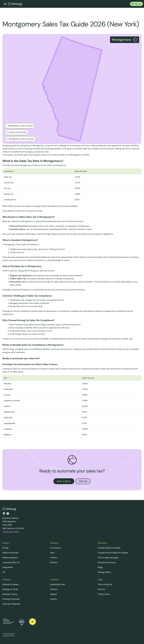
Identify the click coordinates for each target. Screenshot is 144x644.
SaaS (52, 553)
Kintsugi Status (104, 572)
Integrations (8, 567)
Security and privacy (107, 562)
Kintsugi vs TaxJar (10, 589)
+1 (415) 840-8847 (11, 532)
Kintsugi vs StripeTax (11, 604)
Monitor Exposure (10, 558)
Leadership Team (58, 584)
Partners (54, 562)
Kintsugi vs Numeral (11, 599)
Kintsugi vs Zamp (10, 594)
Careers (54, 599)
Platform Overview (10, 553)
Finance (54, 558)
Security (101, 589)
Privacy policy (104, 594)
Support (54, 594)
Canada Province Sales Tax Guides (113, 553)
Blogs (100, 567)
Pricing (5, 548)
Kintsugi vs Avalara (11, 584)
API (4, 572)
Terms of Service (105, 584)
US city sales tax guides (108, 558)
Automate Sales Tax (11, 562)
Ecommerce (55, 548)
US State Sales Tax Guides (109, 548)
